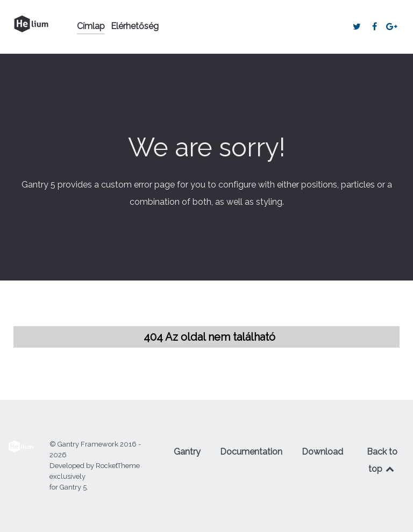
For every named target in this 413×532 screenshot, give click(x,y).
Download (322, 452)
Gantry (187, 452)
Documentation (251, 452)
